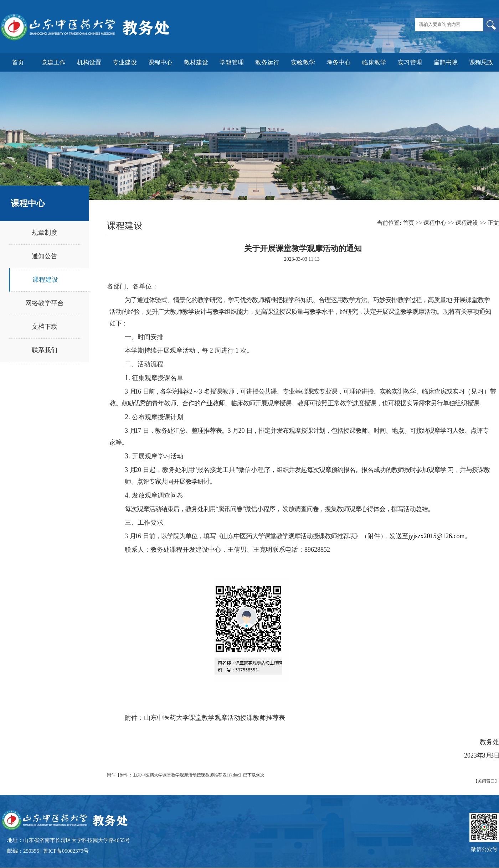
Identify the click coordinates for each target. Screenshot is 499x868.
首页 (408, 223)
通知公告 (45, 256)
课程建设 (45, 280)
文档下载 (45, 327)
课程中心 (435, 223)
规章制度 (45, 233)
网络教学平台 (45, 303)
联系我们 (45, 350)
